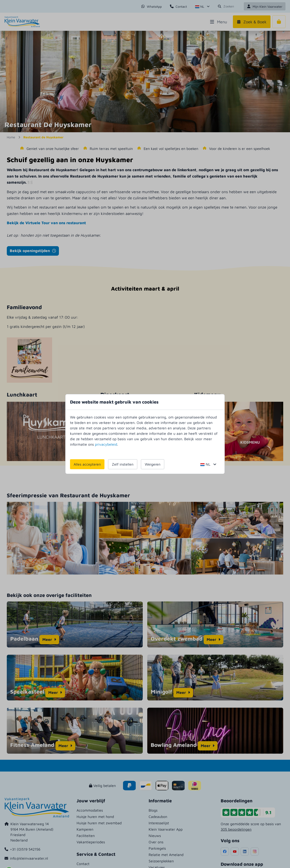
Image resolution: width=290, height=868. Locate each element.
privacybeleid (106, 444)
